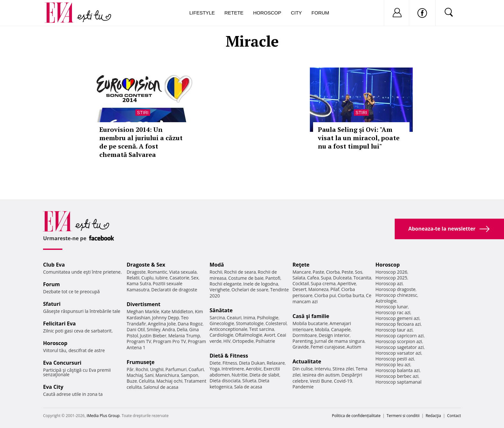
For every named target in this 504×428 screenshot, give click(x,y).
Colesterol (276, 323)
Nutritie (239, 375)
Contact (454, 416)
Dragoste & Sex (146, 265)
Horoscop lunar (392, 307)
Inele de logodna (261, 284)
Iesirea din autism (321, 375)
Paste (319, 272)
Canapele (341, 329)
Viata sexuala (183, 272)
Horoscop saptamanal (398, 382)
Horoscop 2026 (391, 272)
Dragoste (136, 272)
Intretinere (233, 369)
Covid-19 (343, 381)
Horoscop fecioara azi (398, 324)
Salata (299, 278)
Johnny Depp (166, 318)
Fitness (230, 363)
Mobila (322, 329)
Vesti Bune (321, 381)
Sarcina (217, 318)
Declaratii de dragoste (174, 290)
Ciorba (333, 272)
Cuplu (148, 278)
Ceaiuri (234, 318)
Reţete (301, 265)
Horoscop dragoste (396, 289)
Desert (299, 289)
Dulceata (342, 278)
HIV (227, 341)
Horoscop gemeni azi (397, 318)
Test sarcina (262, 329)
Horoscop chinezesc (396, 295)
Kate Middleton (177, 311)
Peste (347, 272)
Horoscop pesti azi (395, 359)
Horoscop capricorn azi (400, 336)
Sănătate (221, 310)
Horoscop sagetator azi (400, 347)
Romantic (157, 272)
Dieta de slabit (264, 375)
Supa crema (323, 283)
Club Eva (54, 265)
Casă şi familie (311, 316)
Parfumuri (176, 369)
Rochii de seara (240, 272)
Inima (249, 318)
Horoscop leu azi (393, 364)
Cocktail (301, 283)
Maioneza (318, 289)
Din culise (303, 369)
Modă (217, 265)
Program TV (139, 341)
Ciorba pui (325, 295)
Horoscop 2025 (391, 278)
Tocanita (362, 278)
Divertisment (144, 304)
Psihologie (268, 318)
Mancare (302, 272)
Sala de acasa (248, 387)
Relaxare (276, 363)
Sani (149, 375)
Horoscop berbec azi (397, 376)
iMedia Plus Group (103, 416)
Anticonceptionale (229, 329)
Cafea (313, 278)
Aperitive (347, 283)
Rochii (142, 369)
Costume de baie (246, 278)
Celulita (147, 381)
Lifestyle (202, 13)
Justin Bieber (153, 336)
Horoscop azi (389, 283)
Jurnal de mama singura (340, 341)
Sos (359, 272)
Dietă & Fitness (229, 356)
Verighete (220, 290)
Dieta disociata (225, 381)
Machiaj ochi (169, 381)
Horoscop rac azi (393, 312)
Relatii (133, 278)
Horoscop (267, 13)
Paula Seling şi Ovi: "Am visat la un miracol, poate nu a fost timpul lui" (359, 138)
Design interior (334, 335)
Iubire (161, 278)
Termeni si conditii (403, 416)
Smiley (153, 329)
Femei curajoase (328, 347)
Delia (182, 329)
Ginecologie (222, 323)
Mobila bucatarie (310, 323)
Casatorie (179, 278)
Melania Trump (184, 336)
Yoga (215, 369)
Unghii (157, 369)
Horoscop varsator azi (398, 353)
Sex (195, 278)
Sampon (190, 375)
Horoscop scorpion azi (399, 341)
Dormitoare (305, 335)
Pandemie (303, 387)
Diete (215, 363)
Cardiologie (221, 335)
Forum (320, 13)
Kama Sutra (139, 283)
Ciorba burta (351, 295)
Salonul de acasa (161, 387)
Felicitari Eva (59, 323)
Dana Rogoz (190, 324)
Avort (270, 335)
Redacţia (433, 416)
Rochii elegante (225, 284)
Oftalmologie (249, 335)
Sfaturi (52, 304)
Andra (169, 329)
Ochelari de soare (250, 290)
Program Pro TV (170, 341)
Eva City (53, 387)
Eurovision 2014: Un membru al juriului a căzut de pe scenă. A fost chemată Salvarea (141, 142)
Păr (130, 369)
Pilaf (335, 289)
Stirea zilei (343, 369)
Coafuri (196, 369)
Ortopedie (243, 341)
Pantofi (273, 278)
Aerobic (254, 369)
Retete (234, 13)
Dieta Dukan (252, 363)
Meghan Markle (143, 311)
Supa (326, 278)
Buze (132, 381)
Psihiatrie (265, 341)
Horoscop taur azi (394, 330)
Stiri (143, 113)
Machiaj (135, 375)
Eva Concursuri (62, 363)
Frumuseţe (141, 362)
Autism (354, 347)
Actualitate (307, 361)
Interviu (323, 369)
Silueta (249, 381)
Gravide (301, 347)
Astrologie (386, 301)
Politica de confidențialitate (356, 416)
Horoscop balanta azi (397, 370)
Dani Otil (136, 329)
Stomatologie (250, 323)
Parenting (303, 341)
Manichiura (167, 375)
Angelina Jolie (162, 324)
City (296, 13)
